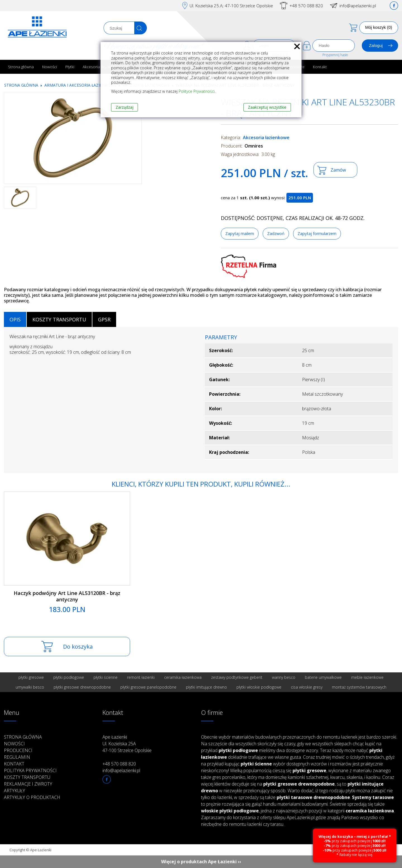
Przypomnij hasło (335, 55)
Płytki (70, 67)
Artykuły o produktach (32, 797)
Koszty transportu (27, 777)
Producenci (18, 750)
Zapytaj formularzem (317, 233)
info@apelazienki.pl (358, 6)
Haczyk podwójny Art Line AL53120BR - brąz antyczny (67, 596)
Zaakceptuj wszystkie (267, 107)
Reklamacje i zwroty (28, 784)
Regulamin (17, 757)
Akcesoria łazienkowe (266, 137)
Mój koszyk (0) (379, 27)
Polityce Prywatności (197, 91)
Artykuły (15, 791)
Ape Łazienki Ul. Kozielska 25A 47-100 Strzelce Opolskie (127, 744)
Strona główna (21, 67)
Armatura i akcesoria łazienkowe (80, 85)
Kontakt (320, 67)
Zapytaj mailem (240, 233)
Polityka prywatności (30, 770)
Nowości (50, 67)
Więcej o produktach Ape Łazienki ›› (201, 862)
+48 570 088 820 (306, 6)
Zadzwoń (276, 233)
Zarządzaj (125, 107)
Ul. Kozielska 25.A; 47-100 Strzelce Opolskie (231, 6)
